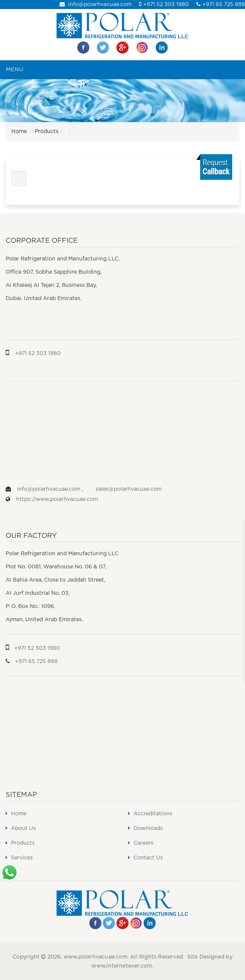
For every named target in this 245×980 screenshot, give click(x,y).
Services (19, 858)
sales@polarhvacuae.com (129, 489)
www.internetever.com (122, 966)
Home (19, 132)
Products (47, 132)
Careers (141, 843)
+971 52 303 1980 (164, 5)
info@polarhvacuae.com (96, 5)
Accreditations (150, 814)
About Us (21, 828)
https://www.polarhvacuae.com (57, 499)
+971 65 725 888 (221, 5)
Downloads (145, 828)
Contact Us (145, 858)
